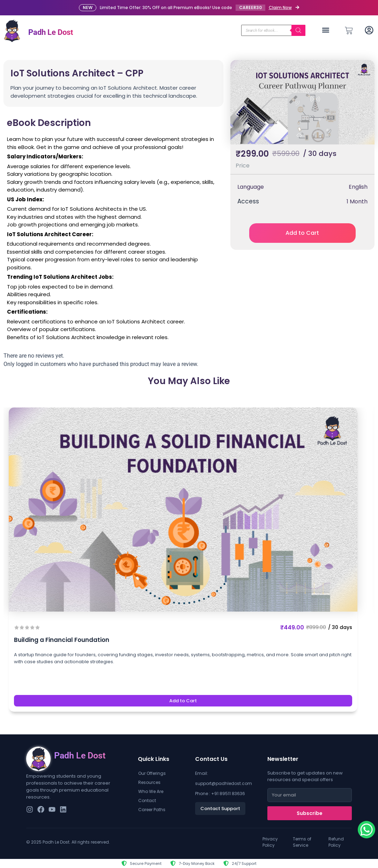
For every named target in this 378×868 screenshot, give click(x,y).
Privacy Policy (270, 842)
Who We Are (151, 791)
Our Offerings (152, 773)
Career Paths (152, 810)
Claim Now (280, 8)
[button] (326, 30)
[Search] (298, 30)
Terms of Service (302, 842)
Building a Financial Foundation (62, 640)
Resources (149, 782)
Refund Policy (336, 842)
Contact (147, 800)
